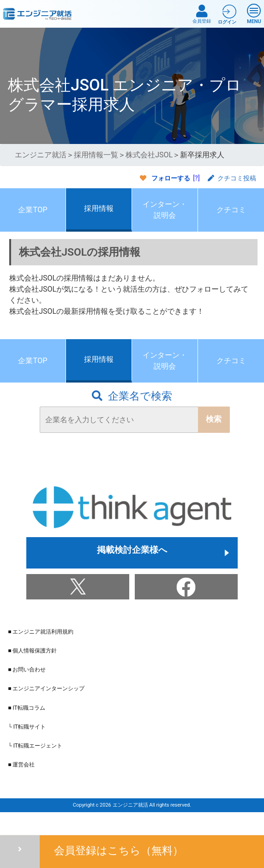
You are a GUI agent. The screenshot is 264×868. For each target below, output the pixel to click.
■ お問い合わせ (27, 689)
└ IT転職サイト (27, 746)
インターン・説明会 (165, 215)
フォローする (171, 178)
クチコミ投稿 (232, 178)
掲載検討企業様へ (132, 572)
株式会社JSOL (149, 155)
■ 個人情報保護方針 (32, 670)
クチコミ (231, 215)
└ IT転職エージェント (35, 765)
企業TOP (33, 215)
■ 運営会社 (21, 784)
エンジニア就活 (41, 155)
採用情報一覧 (96, 155)
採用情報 (99, 214)
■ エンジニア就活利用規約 (41, 651)
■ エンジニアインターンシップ (46, 708)
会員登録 (202, 14)
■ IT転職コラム (26, 727)
